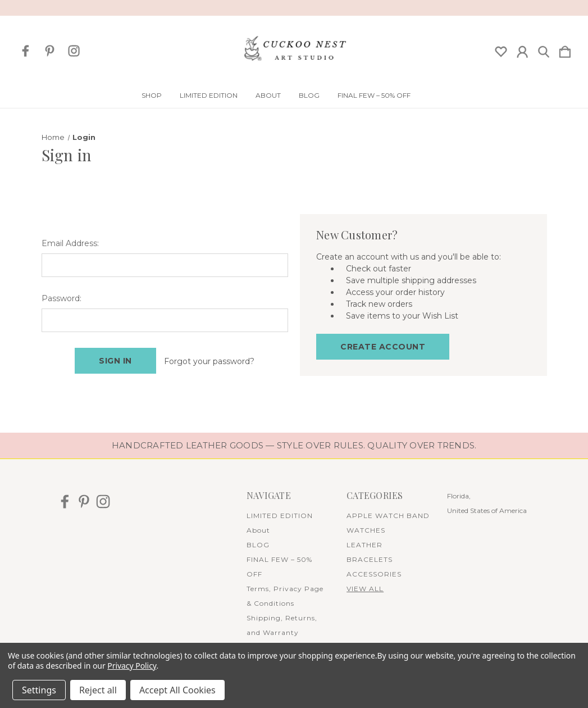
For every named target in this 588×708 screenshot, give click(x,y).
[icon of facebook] (26, 51)
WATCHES (366, 530)
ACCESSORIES (374, 573)
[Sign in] (522, 49)
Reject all (98, 690)
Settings (39, 690)
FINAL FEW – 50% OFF (374, 96)
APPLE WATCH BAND (388, 515)
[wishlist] (501, 49)
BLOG (309, 96)
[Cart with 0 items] (565, 49)
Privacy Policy (132, 666)
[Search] (544, 49)
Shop (152, 96)
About (268, 96)
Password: (61, 298)
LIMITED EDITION (209, 96)
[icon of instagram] (74, 51)
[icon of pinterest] (50, 51)
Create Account (383, 347)
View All (365, 588)
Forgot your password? (209, 361)
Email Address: (70, 243)
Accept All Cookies (177, 690)
